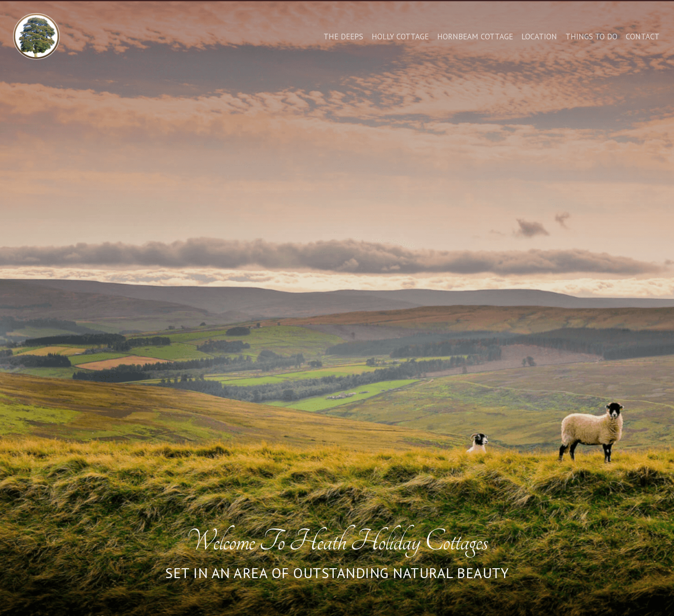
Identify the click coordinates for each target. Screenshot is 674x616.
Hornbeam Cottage (475, 37)
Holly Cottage (400, 37)
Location (539, 37)
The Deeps (343, 37)
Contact (643, 37)
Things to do (591, 37)
